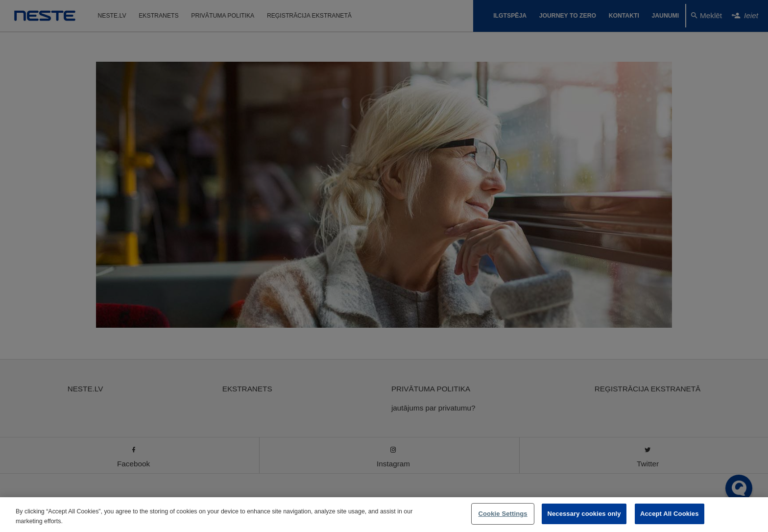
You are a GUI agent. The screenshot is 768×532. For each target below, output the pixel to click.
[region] (384, 515)
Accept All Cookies (670, 514)
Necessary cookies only (584, 514)
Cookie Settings (503, 514)
